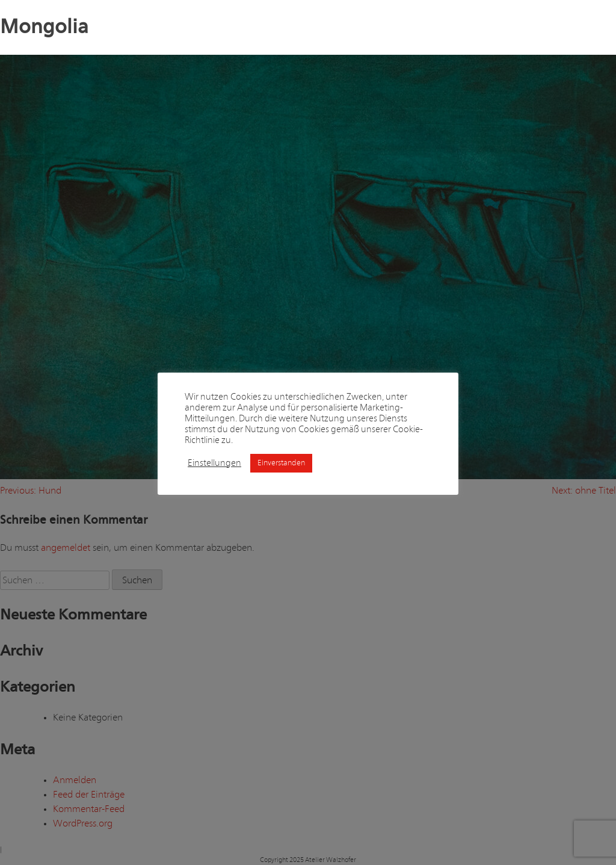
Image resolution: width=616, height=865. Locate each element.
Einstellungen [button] (214, 463)
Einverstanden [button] (281, 463)
